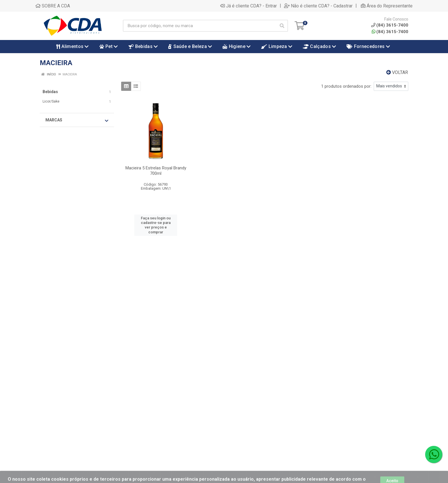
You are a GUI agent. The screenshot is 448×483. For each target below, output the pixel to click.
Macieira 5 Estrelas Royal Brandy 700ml (156, 171)
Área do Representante (387, 6)
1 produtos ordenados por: (346, 86)
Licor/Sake (51, 101)
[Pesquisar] (282, 26)
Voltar (397, 72)
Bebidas (50, 92)
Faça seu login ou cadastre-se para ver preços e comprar (156, 225)
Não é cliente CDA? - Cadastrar (318, 6)
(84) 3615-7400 (390, 32)
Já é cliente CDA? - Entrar (249, 6)
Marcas (77, 120)
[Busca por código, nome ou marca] (200, 26)
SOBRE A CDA (53, 6)
